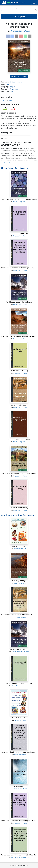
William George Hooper (20, 789)
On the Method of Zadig (19, 371)
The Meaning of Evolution (19, 649)
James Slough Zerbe (20, 583)
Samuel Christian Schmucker (20, 652)
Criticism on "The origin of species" (19, 439)
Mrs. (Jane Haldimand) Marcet (20, 857)
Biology (11, 100)
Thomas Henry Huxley (21, 31)
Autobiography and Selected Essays (19, 302)
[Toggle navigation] (34, 3)
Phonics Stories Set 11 (19, 546)
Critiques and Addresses (19, 233)
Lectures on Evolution (19, 405)
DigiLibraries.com (16, 82)
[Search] (17, 9)
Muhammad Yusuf (20, 549)
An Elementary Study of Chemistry (19, 683)
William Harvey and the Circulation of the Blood (19, 474)
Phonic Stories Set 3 (19, 718)
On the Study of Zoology (19, 508)
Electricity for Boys (19, 581)
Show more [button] (5, 162)
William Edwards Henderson (20, 686)
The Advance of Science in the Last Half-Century (19, 199)
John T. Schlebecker (20, 755)
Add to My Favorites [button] (19, 76)
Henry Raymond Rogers (20, 617)
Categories (19, 17)
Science (4, 100)
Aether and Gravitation (19, 786)
